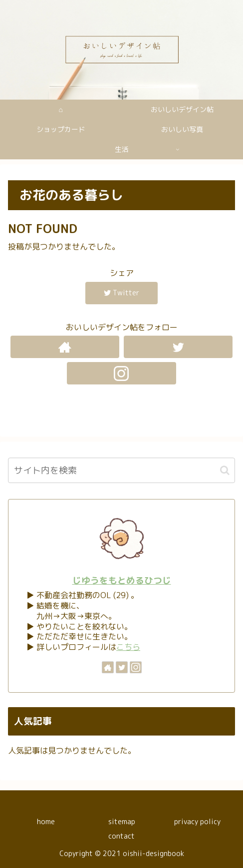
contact (121, 836)
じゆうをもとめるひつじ (122, 580)
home (46, 821)
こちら (128, 647)
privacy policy (197, 821)
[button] (225, 470)
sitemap (122, 821)
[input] (121, 470)
